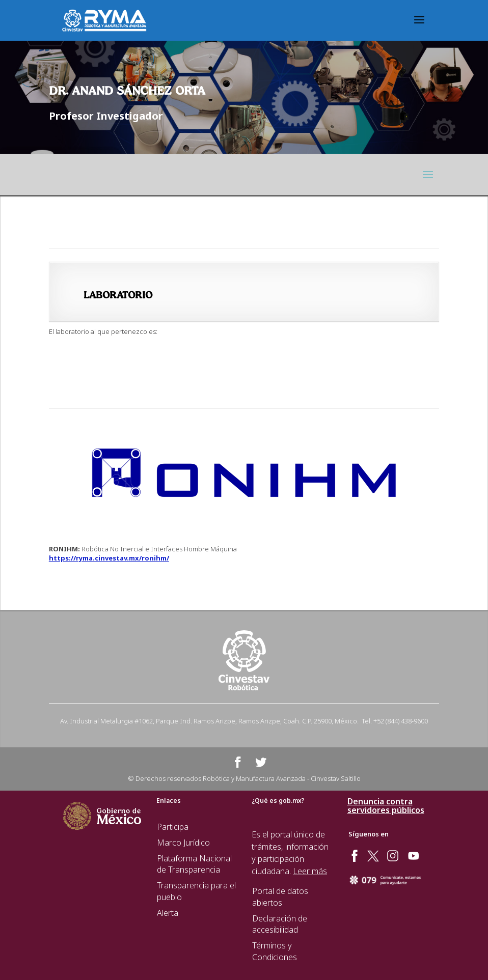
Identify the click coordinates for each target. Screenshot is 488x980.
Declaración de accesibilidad (280, 924)
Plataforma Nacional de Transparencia (194, 864)
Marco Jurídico (183, 843)
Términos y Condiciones (275, 951)
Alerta (168, 913)
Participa (173, 827)
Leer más (310, 871)
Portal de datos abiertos (280, 897)
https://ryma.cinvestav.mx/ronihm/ (109, 558)
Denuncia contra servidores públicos (386, 806)
